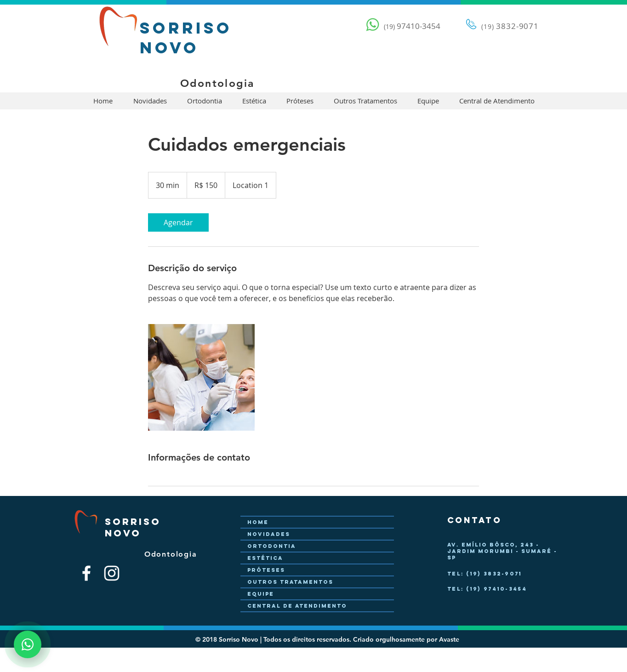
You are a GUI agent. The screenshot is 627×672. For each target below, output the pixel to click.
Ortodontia (272, 546)
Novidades (269, 534)
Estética (265, 558)
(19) (487, 26)
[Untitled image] (201, 377)
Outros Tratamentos (290, 582)
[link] (178, 222)
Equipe (261, 594)
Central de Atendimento (297, 606)
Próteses (266, 570)
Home (258, 522)
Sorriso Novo (186, 38)
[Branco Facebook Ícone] (86, 573)
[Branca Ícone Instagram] (112, 573)
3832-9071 (517, 26)
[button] (150, 101)
